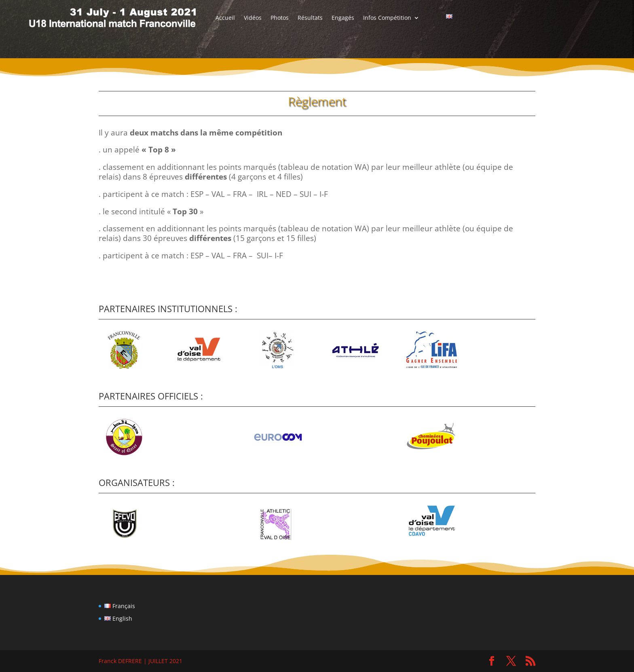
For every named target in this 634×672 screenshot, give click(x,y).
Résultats (310, 18)
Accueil (225, 18)
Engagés (343, 18)
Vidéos (253, 18)
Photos (280, 18)
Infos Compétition (387, 18)
